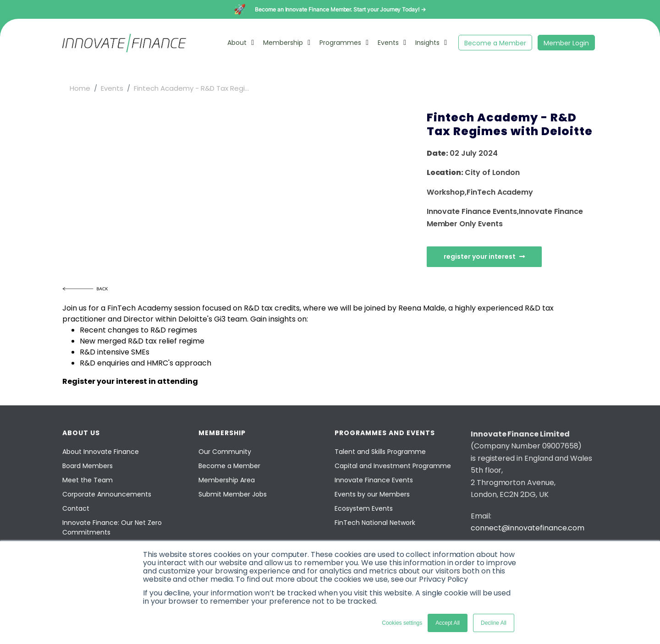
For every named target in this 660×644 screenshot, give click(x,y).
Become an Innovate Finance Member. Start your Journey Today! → (340, 9)
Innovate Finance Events (374, 480)
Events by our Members (372, 494)
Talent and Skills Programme (380, 452)
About (237, 43)
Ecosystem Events (364, 508)
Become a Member (495, 43)
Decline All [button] (494, 623)
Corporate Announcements (107, 494)
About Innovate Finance (101, 452)
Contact (76, 508)
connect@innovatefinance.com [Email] (528, 528)
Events (388, 43)
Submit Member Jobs (233, 494)
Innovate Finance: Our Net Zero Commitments (112, 527)
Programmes (340, 43)
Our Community (225, 452)
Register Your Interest (484, 257)
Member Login (566, 43)
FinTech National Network (375, 523)
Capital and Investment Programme (393, 466)
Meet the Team (88, 480)
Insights (427, 43)
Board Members (88, 466)
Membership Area (227, 480)
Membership (283, 43)
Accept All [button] (448, 623)
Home (80, 88)
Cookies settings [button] (402, 623)
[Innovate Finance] (124, 50)
